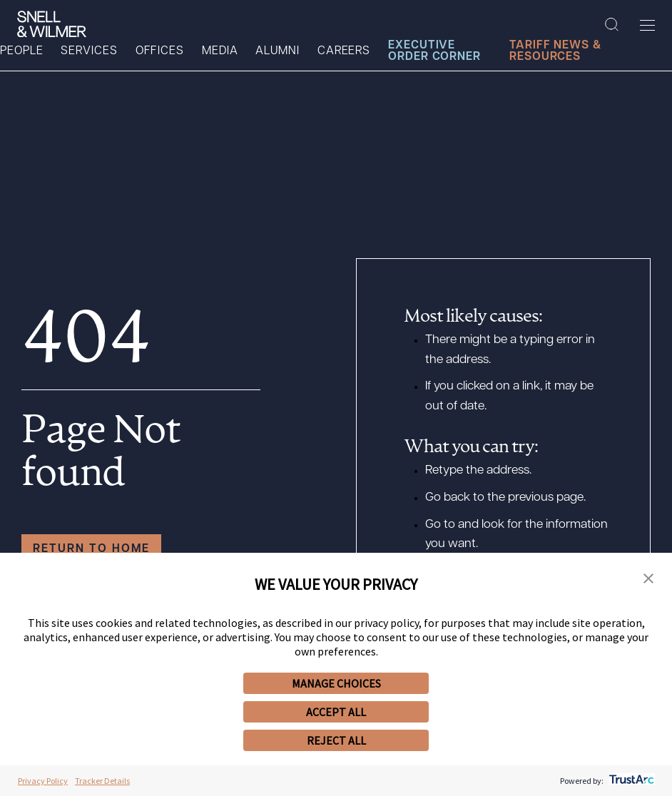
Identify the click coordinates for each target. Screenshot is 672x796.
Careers (344, 51)
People (21, 51)
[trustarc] (630, 781)
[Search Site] (612, 25)
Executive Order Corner (434, 51)
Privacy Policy (43, 781)
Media (220, 51)
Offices (160, 51)
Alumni (277, 51)
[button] (648, 579)
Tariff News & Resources (555, 51)
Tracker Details (102, 781)
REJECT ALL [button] (336, 740)
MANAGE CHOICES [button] (336, 683)
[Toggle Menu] (647, 25)
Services (89, 51)
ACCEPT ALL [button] (336, 712)
